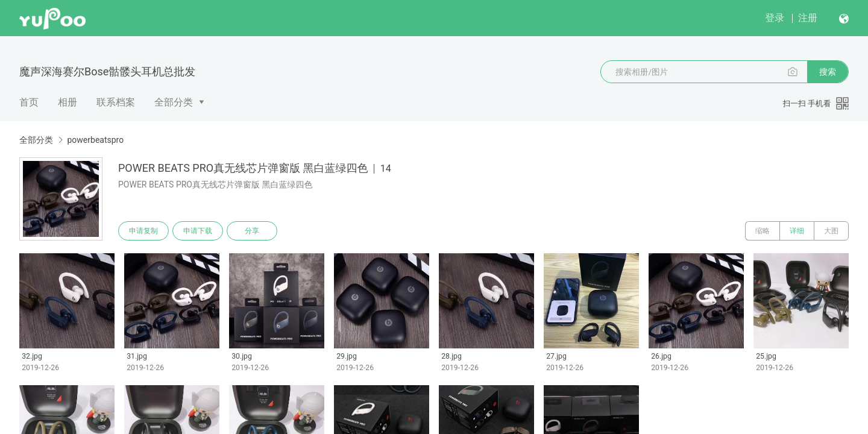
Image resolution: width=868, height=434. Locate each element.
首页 (29, 102)
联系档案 (116, 102)
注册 (808, 18)
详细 (797, 231)
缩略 (763, 231)
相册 (68, 102)
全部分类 (174, 102)
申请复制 (143, 231)
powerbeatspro (95, 140)
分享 (252, 231)
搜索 (828, 72)
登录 (775, 18)
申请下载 (198, 231)
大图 (831, 231)
